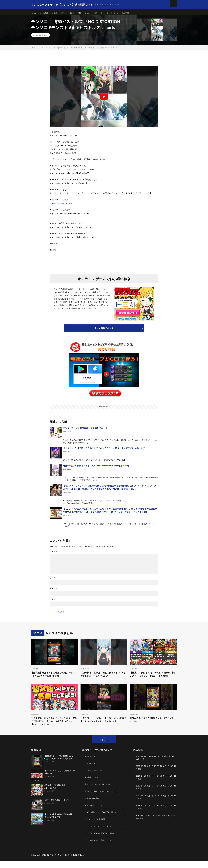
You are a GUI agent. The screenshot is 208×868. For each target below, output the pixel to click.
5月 (156, 765)
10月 (174, 774)
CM (114, 13)
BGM (76, 13)
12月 (142, 777)
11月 (138, 777)
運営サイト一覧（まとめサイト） (99, 792)
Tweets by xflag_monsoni (61, 206)
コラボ (57, 13)
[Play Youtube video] (104, 99)
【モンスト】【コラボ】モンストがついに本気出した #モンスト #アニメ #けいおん (104, 727)
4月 (153, 765)
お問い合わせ (90, 765)
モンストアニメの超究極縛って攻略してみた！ (85, 431)
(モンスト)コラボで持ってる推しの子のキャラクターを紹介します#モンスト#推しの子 (104, 451)
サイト (52, 602)
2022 (138, 803)
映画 (101, 13)
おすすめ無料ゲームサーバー (97, 813)
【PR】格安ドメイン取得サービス (99, 847)
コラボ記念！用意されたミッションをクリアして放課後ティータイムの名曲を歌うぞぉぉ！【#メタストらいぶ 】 (54, 729)
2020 (138, 823)
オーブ (123, 13)
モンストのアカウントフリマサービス (103, 834)
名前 (53, 580)
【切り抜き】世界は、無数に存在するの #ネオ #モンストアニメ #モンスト (104, 677)
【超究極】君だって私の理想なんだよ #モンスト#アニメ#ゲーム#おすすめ (54, 677)
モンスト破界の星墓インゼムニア (57, 808)
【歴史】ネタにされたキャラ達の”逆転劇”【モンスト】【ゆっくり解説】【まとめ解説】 (153, 679)
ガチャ (67, 13)
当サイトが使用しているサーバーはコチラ (102, 799)
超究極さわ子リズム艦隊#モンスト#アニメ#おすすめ (152, 727)
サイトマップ (90, 772)
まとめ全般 (45, 13)
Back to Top (104, 748)
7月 (163, 774)
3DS (84, 13)
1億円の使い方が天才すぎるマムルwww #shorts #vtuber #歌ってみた (96, 468)
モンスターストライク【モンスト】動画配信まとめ (67, 862)
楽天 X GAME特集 (92, 806)
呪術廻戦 (133, 13)
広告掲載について (92, 785)
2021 (138, 813)
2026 (138, 765)
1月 (143, 765)
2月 (146, 765)
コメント (53, 554)
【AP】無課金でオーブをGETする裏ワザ (102, 820)
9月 (170, 774)
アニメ (92, 13)
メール (54, 591)
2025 (138, 774)
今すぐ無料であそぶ (104, 331)
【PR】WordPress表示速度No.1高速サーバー (103, 840)
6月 (160, 774)
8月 (166, 774)
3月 (149, 765)
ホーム (34, 13)
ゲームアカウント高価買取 (96, 827)
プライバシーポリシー (94, 778)
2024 (138, 784)
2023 (138, 794)
